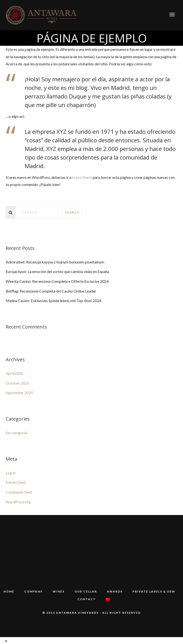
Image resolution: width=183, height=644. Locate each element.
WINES (59, 591)
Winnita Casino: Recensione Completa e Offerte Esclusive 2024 (57, 281)
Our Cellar (86, 591)
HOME (9, 591)
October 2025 (18, 383)
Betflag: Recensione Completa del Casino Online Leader (51, 291)
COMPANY (33, 591)
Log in (11, 473)
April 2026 (14, 373)
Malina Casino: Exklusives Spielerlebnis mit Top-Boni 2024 (53, 301)
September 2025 (19, 393)
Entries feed (15, 482)
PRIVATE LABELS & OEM (154, 591)
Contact (87, 599)
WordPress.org (18, 502)
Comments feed (19, 492)
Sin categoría (16, 433)
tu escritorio (82, 177)
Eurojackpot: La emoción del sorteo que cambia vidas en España (57, 271)
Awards (115, 591)
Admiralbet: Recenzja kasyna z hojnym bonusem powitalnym (55, 262)
